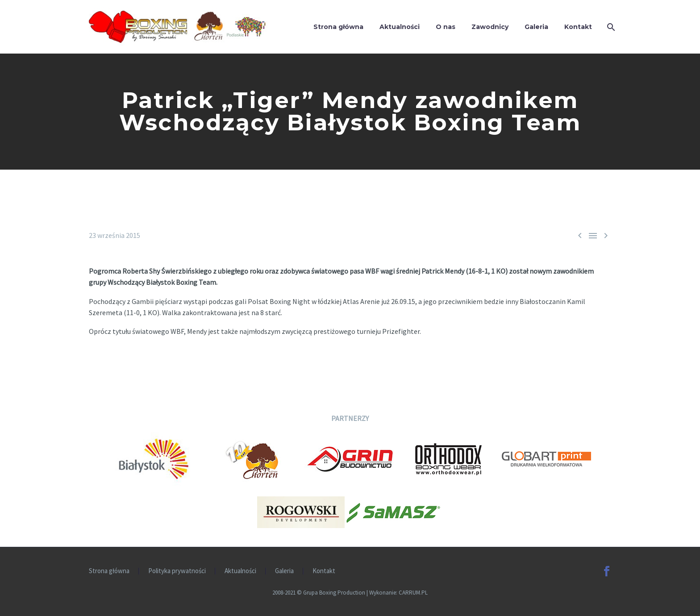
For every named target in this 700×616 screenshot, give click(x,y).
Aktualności (400, 27)
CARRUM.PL (413, 593)
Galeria (536, 27)
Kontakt (578, 27)
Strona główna (338, 27)
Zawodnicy (490, 27)
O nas (446, 27)
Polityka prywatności (177, 571)
